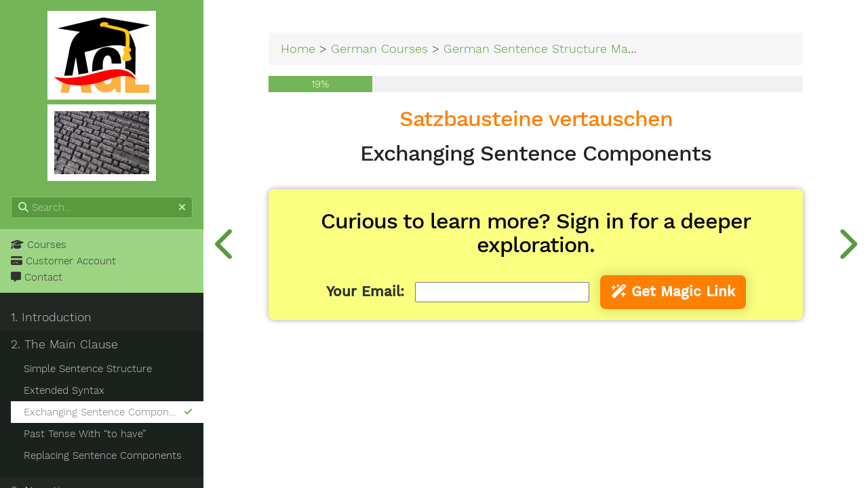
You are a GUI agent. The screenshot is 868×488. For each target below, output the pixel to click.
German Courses (379, 48)
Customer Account (63, 261)
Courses (39, 245)
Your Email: (365, 291)
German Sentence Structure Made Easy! (559, 48)
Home (298, 48)
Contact (37, 277)
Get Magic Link (673, 291)
